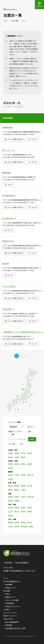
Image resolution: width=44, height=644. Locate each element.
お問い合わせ (8, 619)
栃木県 (17, 464)
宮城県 (30, 453)
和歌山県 (30, 497)
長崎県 (23, 522)
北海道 (10, 453)
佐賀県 (17, 522)
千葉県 (17, 475)
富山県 (10, 486)
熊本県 (30, 522)
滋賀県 (10, 497)
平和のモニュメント (13, 606)
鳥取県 (17, 507)
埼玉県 (10, 475)
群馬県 (23, 464)
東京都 (23, 475)
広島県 (30, 507)
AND (13, 444)
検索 (32, 439)
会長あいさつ (11, 588)
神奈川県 (30, 475)
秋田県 (10, 457)
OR (21, 444)
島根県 (23, 507)
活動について (11, 597)
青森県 (17, 453)
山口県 (10, 511)
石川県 (30, 486)
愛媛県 (30, 511)
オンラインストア (10, 613)
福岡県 (10, 522)
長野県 (30, 464)
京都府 (17, 497)
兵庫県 (17, 501)
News (8, 594)
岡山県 (10, 507)
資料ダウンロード (10, 616)
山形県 (17, 457)
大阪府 (23, 497)
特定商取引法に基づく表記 (16, 628)
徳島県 (23, 511)
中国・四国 (15, 21)
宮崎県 (17, 526)
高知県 (10, 516)
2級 (13, 434)
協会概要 (9, 584)
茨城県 (10, 464)
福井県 (17, 490)
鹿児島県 (24, 526)
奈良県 (10, 501)
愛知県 (23, 486)
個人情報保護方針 (12, 622)
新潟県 (10, 468)
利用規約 (9, 625)
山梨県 (10, 479)
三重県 (23, 490)
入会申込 (7, 609)
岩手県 (23, 453)
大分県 (10, 526)
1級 (29, 431)
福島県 (23, 457)
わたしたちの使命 (12, 600)
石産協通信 (10, 603)
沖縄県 (31, 526)
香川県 (17, 511)
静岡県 (17, 486)
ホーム (5, 21)
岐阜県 (10, 490)
